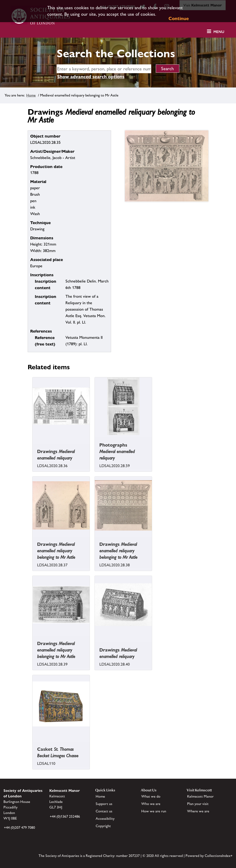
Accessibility (105, 818)
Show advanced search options (91, 77)
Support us (104, 804)
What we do (151, 796)
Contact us (104, 811)
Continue (179, 18)
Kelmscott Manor (200, 796)
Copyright (103, 826)
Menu (219, 32)
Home (31, 95)
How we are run (154, 811)
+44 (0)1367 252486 (65, 816)
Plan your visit (198, 804)
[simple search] (104, 69)
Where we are (198, 811)
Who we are (151, 804)
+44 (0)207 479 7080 (19, 827)
